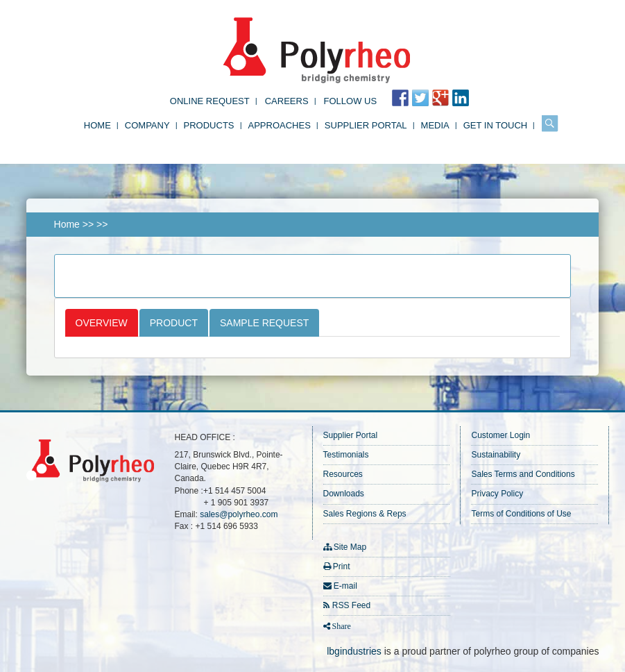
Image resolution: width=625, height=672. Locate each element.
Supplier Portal (366, 125)
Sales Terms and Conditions (523, 474)
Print (342, 566)
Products (209, 125)
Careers (287, 101)
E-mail (345, 586)
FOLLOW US (351, 101)
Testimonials (346, 455)
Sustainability (496, 455)
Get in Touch (495, 125)
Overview (102, 323)
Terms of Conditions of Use (521, 514)
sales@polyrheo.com (239, 514)
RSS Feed (351, 605)
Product (174, 323)
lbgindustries (354, 651)
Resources (343, 474)
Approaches (280, 125)
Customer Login (500, 435)
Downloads (344, 494)
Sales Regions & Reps (365, 514)
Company (147, 125)
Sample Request (264, 323)
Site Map (350, 547)
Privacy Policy (497, 494)
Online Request (210, 101)
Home (97, 125)
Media (435, 125)
